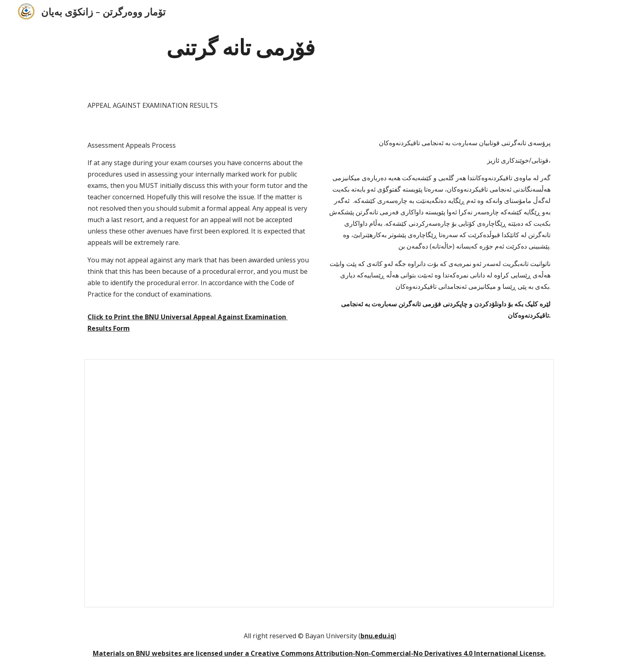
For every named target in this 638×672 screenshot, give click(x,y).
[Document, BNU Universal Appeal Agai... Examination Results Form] (319, 483)
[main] (241, 46)
